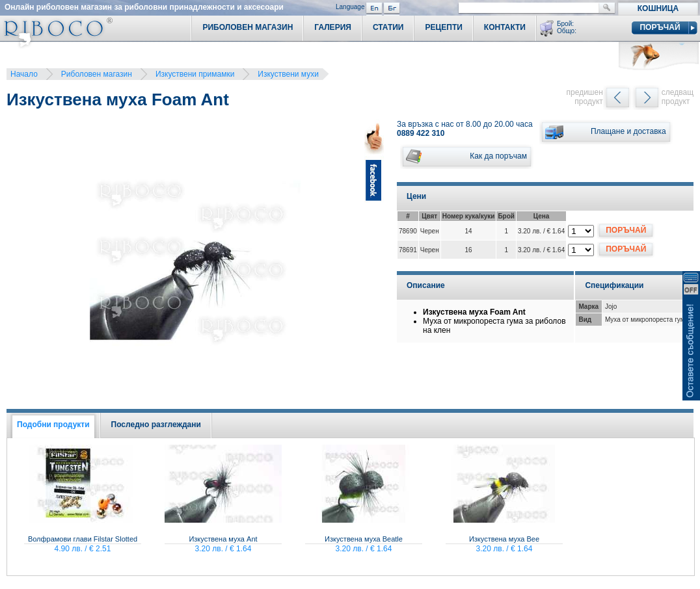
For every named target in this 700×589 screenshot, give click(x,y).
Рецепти (443, 27)
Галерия (333, 27)
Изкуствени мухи (288, 74)
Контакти (505, 27)
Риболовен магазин (97, 74)
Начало (24, 74)
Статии (388, 27)
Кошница (658, 8)
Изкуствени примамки (195, 74)
